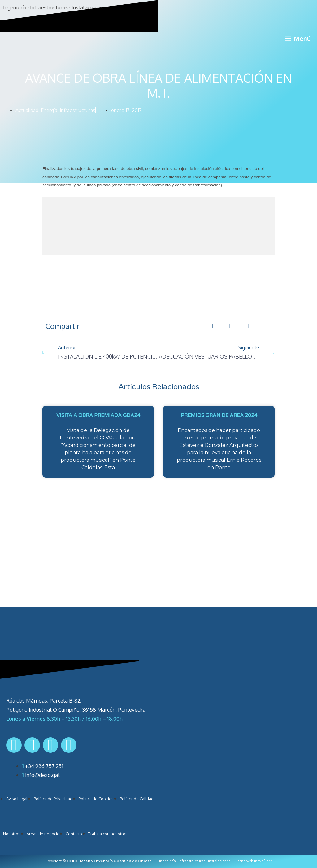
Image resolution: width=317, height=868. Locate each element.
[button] (212, 326)
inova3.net (263, 861)
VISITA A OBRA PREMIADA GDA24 (98, 415)
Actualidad (27, 110)
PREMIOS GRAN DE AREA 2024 (219, 415)
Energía (49, 110)
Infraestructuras (78, 110)
